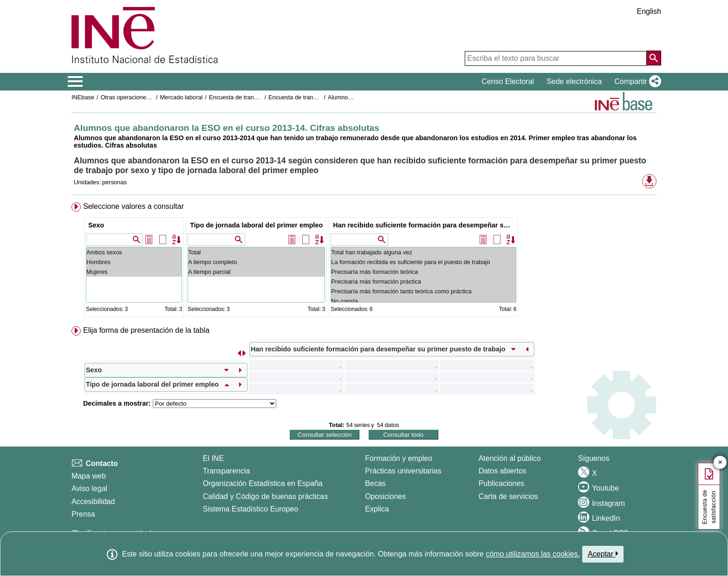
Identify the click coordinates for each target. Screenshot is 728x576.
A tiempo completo (256, 262)
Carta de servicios (508, 496)
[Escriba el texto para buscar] (556, 58)
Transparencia (227, 471)
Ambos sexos (134, 252)
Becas (375, 483)
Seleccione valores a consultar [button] (133, 206)
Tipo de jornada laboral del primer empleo (256, 225)
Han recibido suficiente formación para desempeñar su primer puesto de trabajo (425, 225)
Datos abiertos (503, 471)
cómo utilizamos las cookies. (533, 554)
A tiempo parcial (256, 272)
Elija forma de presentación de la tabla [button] (146, 330)
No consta (423, 301)
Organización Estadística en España (263, 483)
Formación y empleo (399, 458)
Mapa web (89, 476)
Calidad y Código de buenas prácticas (266, 496)
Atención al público (510, 458)
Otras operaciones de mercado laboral (151, 97)
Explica (377, 509)
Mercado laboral (182, 97)
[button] (636, 82)
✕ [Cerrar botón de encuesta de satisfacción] (720, 463)
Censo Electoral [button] (508, 81)
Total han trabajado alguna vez (423, 252)
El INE (213, 458)
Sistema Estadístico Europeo (250, 509)
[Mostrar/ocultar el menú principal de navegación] (75, 82)
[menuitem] (364, 262)
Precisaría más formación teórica (423, 272)
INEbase (83, 97)
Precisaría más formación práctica (423, 282)
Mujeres (134, 272)
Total (256, 252)
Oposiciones (385, 496)
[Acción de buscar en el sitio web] (654, 58)
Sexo (96, 225)
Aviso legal (89, 489)
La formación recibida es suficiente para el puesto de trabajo (423, 262)
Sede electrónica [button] (574, 81)
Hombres (134, 262)
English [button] (649, 11)
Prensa (83, 514)
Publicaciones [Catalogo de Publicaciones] (502, 483)
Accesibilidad (93, 502)
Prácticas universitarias (403, 471)
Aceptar (603, 554)
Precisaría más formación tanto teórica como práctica (423, 291)
